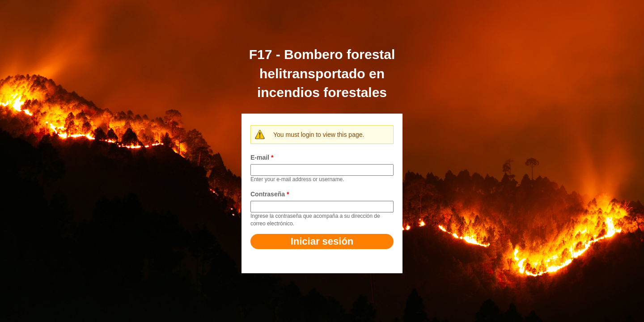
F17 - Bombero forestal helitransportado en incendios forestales (322, 74)
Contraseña (270, 194)
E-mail (262, 157)
